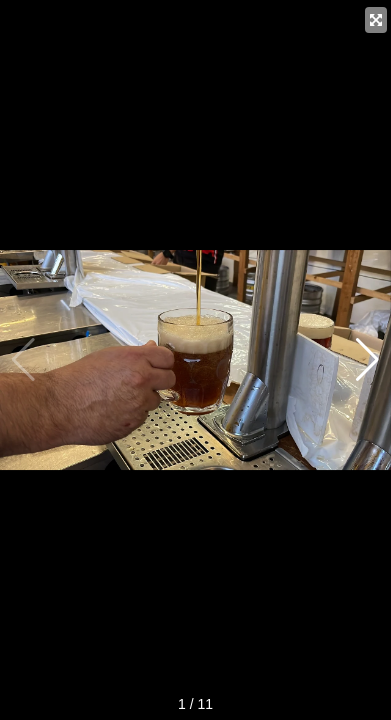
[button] (367, 360)
